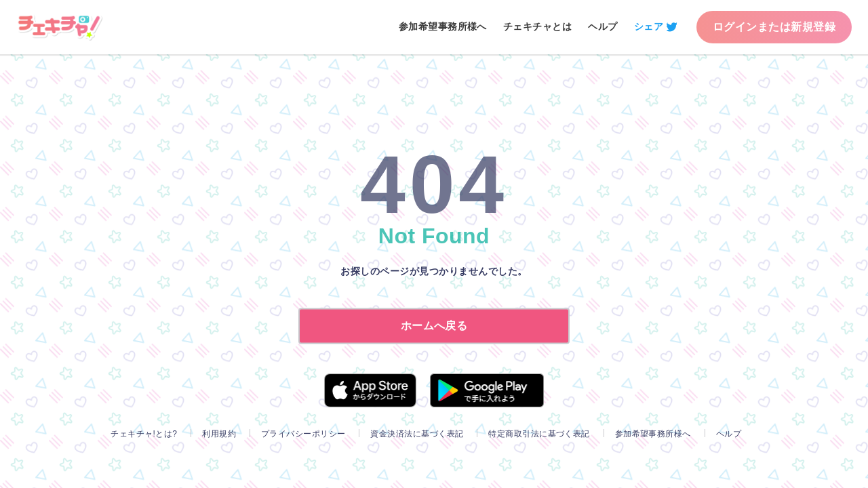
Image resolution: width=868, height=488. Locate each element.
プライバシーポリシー (303, 434)
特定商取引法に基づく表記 (539, 434)
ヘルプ (603, 26)
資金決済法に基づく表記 (417, 434)
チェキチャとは (537, 26)
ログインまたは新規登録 (774, 27)
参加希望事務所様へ (443, 26)
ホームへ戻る (434, 326)
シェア (649, 26)
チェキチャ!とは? (144, 434)
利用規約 (219, 434)
